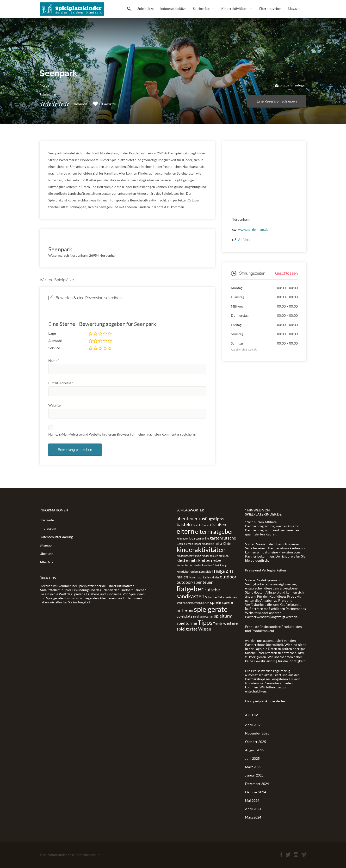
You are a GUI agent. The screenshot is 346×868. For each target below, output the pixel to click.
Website (54, 405)
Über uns (46, 554)
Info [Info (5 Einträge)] (218, 543)
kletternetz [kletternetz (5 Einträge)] (187, 560)
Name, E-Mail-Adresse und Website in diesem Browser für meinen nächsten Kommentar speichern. (122, 434)
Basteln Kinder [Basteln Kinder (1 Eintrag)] (201, 525)
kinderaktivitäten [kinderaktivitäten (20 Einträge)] (201, 550)
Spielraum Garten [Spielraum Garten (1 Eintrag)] (203, 616)
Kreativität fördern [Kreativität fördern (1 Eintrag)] (188, 572)
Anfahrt (244, 240)
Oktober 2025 (256, 742)
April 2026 (253, 725)
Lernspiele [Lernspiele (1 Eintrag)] (205, 572)
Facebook (281, 855)
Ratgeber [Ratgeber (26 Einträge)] (190, 589)
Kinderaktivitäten (234, 9)
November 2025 (257, 733)
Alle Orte (46, 562)
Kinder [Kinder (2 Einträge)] (227, 544)
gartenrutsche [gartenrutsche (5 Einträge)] (223, 538)
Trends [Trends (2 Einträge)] (218, 624)
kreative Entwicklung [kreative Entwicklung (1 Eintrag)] (214, 565)
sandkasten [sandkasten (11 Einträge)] (191, 596)
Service (54, 348)
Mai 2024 (252, 800)
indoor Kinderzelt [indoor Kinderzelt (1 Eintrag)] (204, 544)
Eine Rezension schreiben (277, 101)
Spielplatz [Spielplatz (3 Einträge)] (184, 616)
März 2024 (253, 817)
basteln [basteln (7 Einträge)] (184, 524)
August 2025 (255, 750)
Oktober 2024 (256, 792)
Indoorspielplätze (173, 9)
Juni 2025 (252, 758)
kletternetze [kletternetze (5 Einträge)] (210, 560)
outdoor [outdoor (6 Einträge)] (228, 577)
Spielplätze (145, 9)
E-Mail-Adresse (61, 383)
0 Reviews (79, 104)
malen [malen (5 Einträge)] (182, 577)
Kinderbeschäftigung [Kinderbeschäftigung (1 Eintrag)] (189, 556)
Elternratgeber (270, 9)
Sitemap (46, 545)
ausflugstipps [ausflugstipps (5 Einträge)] (211, 519)
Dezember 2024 (257, 784)
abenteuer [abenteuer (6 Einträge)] (187, 519)
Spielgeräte (201, 9)
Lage (52, 333)
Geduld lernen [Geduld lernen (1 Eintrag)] (185, 544)
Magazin (294, 9)
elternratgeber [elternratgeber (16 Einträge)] (214, 531)
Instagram (296, 855)
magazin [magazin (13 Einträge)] (222, 570)
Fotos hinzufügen (291, 85)
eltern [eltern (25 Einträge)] (185, 531)
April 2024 (253, 809)
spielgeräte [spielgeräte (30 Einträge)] (211, 609)
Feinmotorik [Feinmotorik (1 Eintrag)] (184, 538)
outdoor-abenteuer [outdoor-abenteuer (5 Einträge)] (195, 582)
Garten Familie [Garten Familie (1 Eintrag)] (200, 538)
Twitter (288, 855)
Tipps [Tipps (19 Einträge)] (205, 622)
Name (54, 361)
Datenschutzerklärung (56, 537)
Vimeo (304, 855)
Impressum (48, 528)
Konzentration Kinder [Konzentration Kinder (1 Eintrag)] (189, 565)
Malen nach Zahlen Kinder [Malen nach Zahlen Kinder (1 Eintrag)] (204, 577)
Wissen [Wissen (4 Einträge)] (205, 629)
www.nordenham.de (253, 229)
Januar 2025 (254, 775)
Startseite (47, 520)
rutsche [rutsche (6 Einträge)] (212, 590)
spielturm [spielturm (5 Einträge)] (223, 616)
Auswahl (55, 341)
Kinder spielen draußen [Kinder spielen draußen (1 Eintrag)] (215, 556)
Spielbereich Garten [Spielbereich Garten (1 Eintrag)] (198, 603)
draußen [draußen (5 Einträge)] (218, 524)
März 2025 (253, 767)
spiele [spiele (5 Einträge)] (216, 602)
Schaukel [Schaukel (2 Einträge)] (211, 597)
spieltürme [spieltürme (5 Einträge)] (187, 623)
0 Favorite (104, 104)
